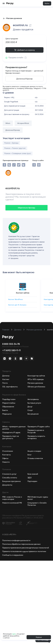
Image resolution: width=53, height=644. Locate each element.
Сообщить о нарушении (13, 555)
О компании (8, 451)
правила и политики (37, 551)
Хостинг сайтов (23, 293)
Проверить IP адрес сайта (39, 426)
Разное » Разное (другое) (15, 148)
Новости (6, 462)
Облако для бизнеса (36, 387)
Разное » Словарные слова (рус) (18, 153)
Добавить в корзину (26, 50)
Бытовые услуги (34, 403)
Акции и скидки (34, 451)
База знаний (33, 474)
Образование (8, 407)
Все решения (33, 414)
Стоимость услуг (9, 474)
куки (14, 634)
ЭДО (30, 478)
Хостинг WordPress (15, 299)
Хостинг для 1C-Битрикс (17, 305)
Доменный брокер (24, 79)
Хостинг (6, 379)
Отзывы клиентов (35, 458)
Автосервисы (33, 399)
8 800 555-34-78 (11, 344)
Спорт (30, 410)
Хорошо (39, 637)
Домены (6, 376)
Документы (7, 485)
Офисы (5, 458)
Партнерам (32, 481)
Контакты (6, 455)
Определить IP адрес (11, 432)
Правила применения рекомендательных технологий (26, 548)
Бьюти (5, 410)
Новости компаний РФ (12, 503)
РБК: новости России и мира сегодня (12, 498)
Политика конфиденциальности (16, 540)
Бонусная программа (11, 481)
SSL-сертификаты (10, 387)
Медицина (7, 414)
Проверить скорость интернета (36, 437)
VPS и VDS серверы (36, 379)
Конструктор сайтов (36, 376)
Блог (30, 455)
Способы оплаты (10, 478)
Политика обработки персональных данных (21, 544)
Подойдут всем (9, 399)
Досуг (30, 407)
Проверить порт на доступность (11, 437)
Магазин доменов (14, 18)
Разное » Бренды (11, 143)
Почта (5, 383)
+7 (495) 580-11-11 (12, 350)
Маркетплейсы (9, 403)
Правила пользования (12, 551)
